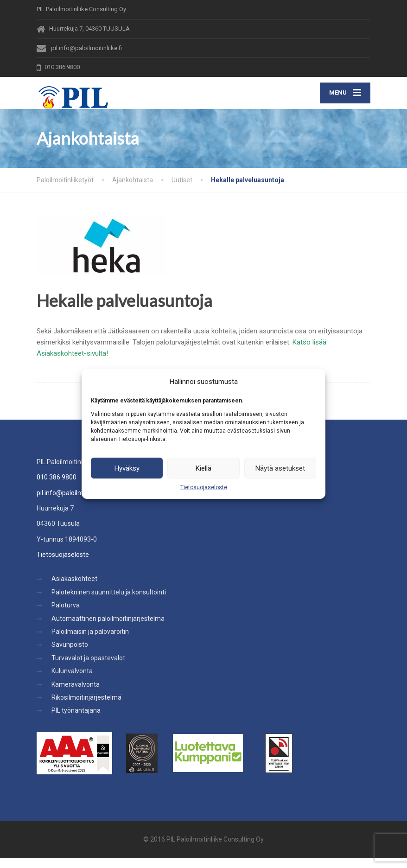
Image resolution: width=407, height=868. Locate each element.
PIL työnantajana (76, 721)
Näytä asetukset (280, 468)
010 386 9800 (57, 487)
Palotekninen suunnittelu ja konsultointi (109, 602)
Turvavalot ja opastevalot (88, 668)
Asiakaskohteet (74, 589)
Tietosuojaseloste (204, 487)
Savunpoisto (70, 655)
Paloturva (66, 615)
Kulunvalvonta (72, 681)
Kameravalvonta (76, 694)
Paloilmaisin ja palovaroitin (90, 641)
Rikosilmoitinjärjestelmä (86, 707)
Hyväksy (127, 468)
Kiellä (203, 468)
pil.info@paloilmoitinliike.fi (74, 503)
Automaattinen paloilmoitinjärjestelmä (108, 628)
